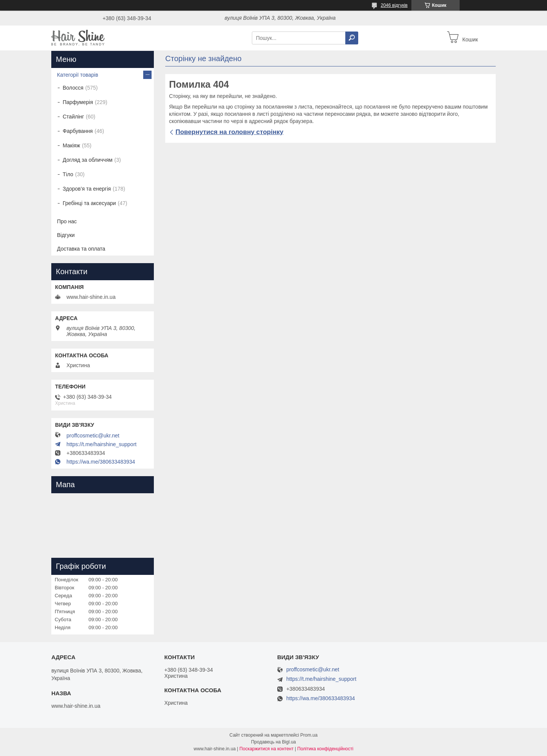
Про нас (67, 221)
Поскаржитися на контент (266, 749)
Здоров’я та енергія (87, 189)
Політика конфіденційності (326, 749)
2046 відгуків (394, 5)
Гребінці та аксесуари (89, 203)
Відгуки (66, 235)
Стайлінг (73, 117)
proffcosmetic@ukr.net (93, 436)
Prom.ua (309, 735)
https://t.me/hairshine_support (101, 444)
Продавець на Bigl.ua (273, 742)
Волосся (73, 88)
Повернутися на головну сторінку (229, 132)
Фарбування (78, 131)
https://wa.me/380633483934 (101, 462)
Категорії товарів (77, 75)
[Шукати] (352, 38)
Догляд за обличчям (88, 160)
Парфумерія (78, 102)
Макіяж (71, 145)
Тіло (68, 174)
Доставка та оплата (81, 249)
